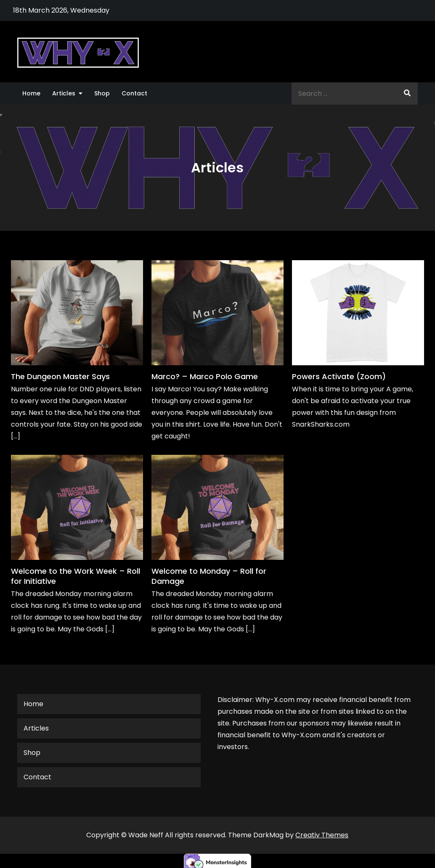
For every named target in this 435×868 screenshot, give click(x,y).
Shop (102, 93)
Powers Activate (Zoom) (339, 376)
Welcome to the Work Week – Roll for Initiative (76, 576)
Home (31, 93)
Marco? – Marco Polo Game (205, 376)
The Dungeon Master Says (60, 376)
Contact (134, 93)
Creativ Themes (322, 835)
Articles (64, 93)
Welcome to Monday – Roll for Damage (209, 576)
